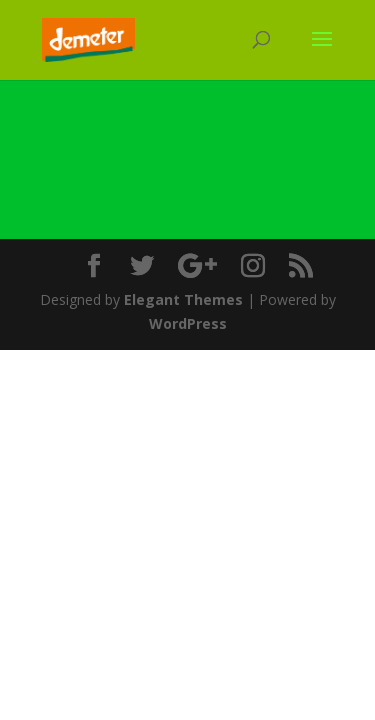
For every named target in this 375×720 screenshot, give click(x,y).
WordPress (188, 323)
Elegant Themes (183, 299)
